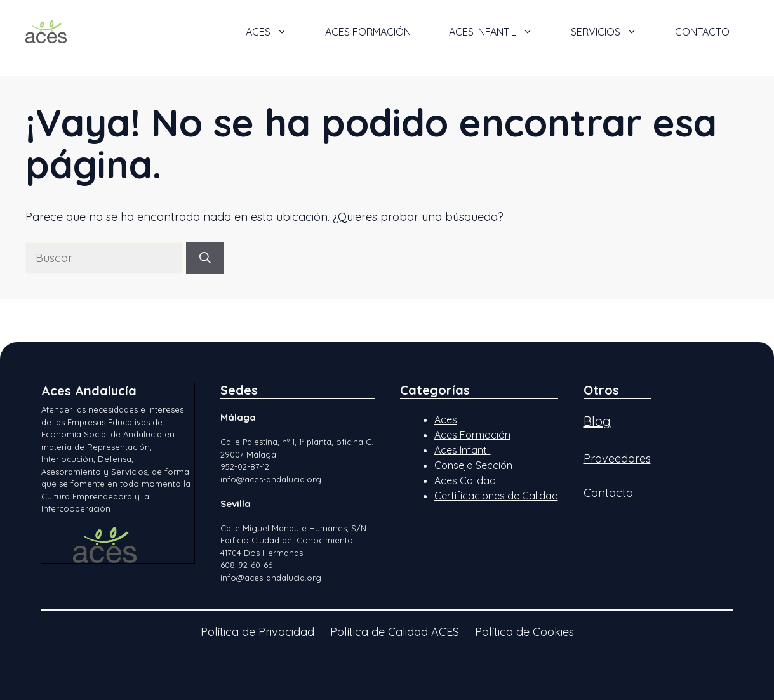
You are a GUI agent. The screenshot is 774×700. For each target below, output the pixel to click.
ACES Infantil (500, 32)
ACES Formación (368, 32)
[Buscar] (205, 258)
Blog (597, 421)
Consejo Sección (473, 465)
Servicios (613, 32)
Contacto (702, 32)
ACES (276, 32)
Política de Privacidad (257, 632)
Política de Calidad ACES (395, 632)
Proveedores (617, 459)
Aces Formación (472, 435)
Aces (446, 419)
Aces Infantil (463, 450)
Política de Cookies (524, 632)
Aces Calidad (465, 480)
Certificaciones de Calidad (496, 496)
